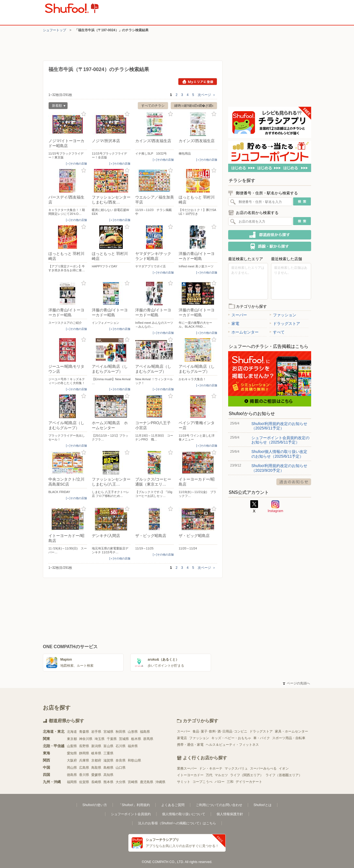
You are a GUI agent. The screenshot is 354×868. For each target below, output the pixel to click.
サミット (184, 782)
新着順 (57, 106)
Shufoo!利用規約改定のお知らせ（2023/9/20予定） (279, 468)
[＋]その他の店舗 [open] (76, 164)
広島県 (84, 768)
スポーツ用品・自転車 (289, 738)
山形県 (133, 732)
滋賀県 (108, 760)
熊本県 (108, 782)
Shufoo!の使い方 (95, 805)
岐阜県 (96, 753)
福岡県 (72, 782)
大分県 (121, 782)
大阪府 (72, 760)
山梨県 (72, 746)
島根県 (108, 768)
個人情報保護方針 (230, 814)
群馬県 (148, 739)
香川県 (84, 775)
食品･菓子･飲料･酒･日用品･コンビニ (220, 731)
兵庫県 (84, 760)
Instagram (275, 507)
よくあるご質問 (173, 805)
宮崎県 (133, 782)
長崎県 (96, 782)
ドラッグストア (285, 324)
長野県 (84, 746)
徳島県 (72, 775)
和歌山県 (134, 760)
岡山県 (72, 768)
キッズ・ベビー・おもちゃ (231, 738)
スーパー (238, 315)
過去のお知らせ (294, 482)
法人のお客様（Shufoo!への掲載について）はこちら (177, 823)
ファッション (283, 315)
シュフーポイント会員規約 (131, 814)
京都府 (96, 760)
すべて (277, 332)
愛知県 (72, 753)
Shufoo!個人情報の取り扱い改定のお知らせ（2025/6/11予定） (279, 454)
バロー (220, 782)
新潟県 (96, 746)
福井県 (133, 746)
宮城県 (108, 732)
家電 (234, 324)
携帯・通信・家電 (190, 745)
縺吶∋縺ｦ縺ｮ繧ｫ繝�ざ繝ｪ (194, 106)
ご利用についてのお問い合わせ (219, 805)
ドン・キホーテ (211, 768)
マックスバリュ (236, 768)
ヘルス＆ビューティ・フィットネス (232, 745)
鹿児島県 (147, 782)
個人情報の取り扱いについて (184, 814)
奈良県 (121, 760)
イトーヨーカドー (190, 775)
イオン (284, 768)
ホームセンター (243, 332)
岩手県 (96, 732)
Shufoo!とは (263, 805)
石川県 (121, 746)
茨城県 (124, 739)
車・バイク (262, 738)
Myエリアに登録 (198, 82)
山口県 (121, 768)
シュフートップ (54, 30)
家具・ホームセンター (291, 731)
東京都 (72, 739)
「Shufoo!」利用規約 (134, 805)
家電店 (182, 738)
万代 (209, 775)
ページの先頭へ (296, 683)
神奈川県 (86, 739)
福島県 (145, 732)
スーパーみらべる (263, 768)
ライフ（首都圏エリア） (284, 775)
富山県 (108, 746)
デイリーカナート (249, 782)
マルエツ (221, 775)
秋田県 (121, 732)
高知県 (108, 775)
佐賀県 (84, 782)
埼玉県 (100, 739)
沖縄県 (160, 782)
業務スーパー (187, 768)
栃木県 (136, 739)
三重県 (108, 753)
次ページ (207, 95)
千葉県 (112, 739)
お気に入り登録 (84, 114)
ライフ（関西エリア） (247, 775)
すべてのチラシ (153, 106)
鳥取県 (96, 768)
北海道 (72, 732)
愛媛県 (96, 775)
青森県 (84, 732)
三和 (230, 782)
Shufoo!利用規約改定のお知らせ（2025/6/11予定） (279, 426)
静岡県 (84, 753)
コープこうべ (202, 782)
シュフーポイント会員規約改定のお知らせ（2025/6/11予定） (280, 440)
